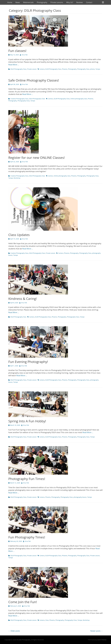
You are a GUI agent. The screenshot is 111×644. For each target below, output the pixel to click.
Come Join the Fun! (23, 602)
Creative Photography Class (19, 99)
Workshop (17, 178)
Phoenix (65, 69)
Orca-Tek (24, 55)
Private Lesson (32, 69)
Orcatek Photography (23, 640)
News (18, 2)
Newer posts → (96, 631)
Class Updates (19, 235)
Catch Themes (102, 640)
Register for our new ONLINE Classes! (37, 158)
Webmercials (28, 2)
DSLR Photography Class (18, 69)
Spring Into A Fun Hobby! (27, 421)
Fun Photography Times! (27, 537)
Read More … (14, 65)
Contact (89, 2)
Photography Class (83, 69)
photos (92, 69)
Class (47, 620)
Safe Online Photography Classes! (34, 80)
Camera (42, 69)
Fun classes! (17, 51)
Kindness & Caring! (23, 299)
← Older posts (14, 631)
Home (10, 2)
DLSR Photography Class (53, 69)
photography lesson (80, 497)
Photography (42, 2)
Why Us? (70, 2)
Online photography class (79, 99)
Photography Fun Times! (27, 479)
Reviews (80, 2)
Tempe (98, 69)
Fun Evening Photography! (28, 362)
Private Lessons (57, 2)
